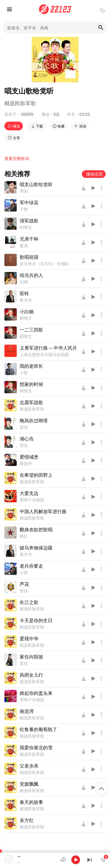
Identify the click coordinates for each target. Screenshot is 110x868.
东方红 (27, 820)
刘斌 (24, 282)
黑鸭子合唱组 (32, 500)
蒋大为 (26, 300)
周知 (24, 191)
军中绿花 (29, 203)
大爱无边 (29, 493)
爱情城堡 (29, 457)
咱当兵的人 (31, 275)
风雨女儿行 (31, 675)
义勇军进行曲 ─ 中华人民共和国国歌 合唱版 (48, 348)
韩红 (24, 536)
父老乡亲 (29, 766)
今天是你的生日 (36, 621)
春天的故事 (31, 802)
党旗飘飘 (29, 784)
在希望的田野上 (36, 475)
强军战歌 (29, 221)
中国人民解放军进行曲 (43, 512)
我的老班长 (31, 366)
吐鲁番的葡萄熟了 (38, 730)
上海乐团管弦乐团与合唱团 (44, 355)
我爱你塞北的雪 (36, 748)
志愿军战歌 (31, 402)
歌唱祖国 (29, 257)
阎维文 (26, 227)
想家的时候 (31, 384)
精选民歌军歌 (20, 103)
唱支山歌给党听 (36, 184)
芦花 (24, 584)
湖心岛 (27, 439)
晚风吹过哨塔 (34, 421)
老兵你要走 (31, 566)
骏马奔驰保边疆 (36, 548)
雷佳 (24, 427)
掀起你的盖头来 (36, 693)
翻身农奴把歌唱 (36, 530)
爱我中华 (29, 639)
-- (19, 856)
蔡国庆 (26, 464)
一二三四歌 (31, 330)
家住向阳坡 (31, 657)
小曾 (24, 209)
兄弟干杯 (29, 239)
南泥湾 (27, 711)
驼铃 (24, 293)
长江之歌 (29, 602)
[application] (55, 859)
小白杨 (27, 312)
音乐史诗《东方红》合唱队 (44, 264)
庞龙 (24, 246)
